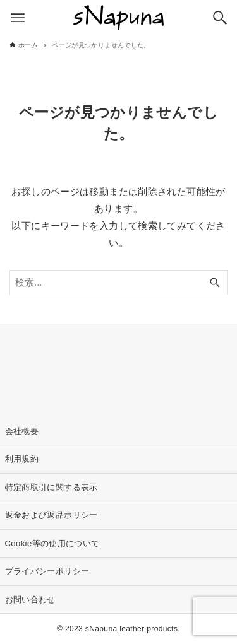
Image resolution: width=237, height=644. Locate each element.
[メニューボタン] (18, 18)
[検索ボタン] (220, 18)
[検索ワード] (118, 283)
